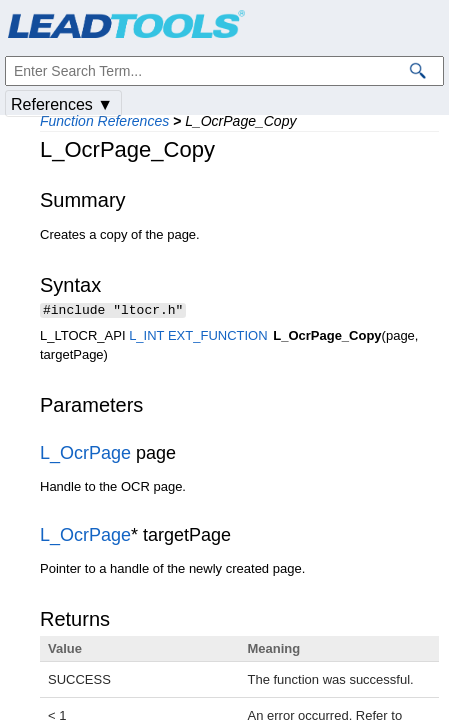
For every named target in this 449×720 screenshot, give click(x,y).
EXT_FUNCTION (218, 337)
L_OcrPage (85, 455)
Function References (104, 121)
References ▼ (62, 104)
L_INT (146, 337)
